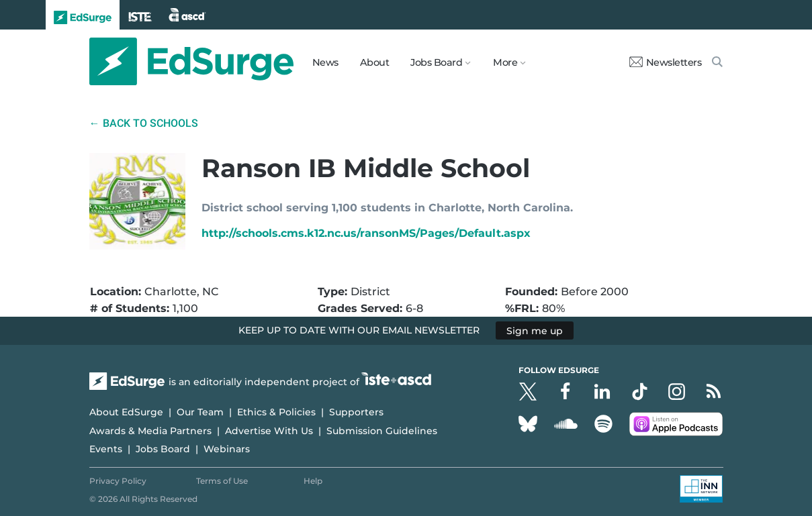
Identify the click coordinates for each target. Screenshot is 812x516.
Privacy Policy (118, 481)
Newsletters (666, 62)
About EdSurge (126, 412)
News (325, 62)
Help (313, 481)
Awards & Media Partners (150, 431)
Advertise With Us (269, 431)
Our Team (200, 412)
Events (106, 449)
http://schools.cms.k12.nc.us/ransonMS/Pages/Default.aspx (366, 233)
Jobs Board (163, 449)
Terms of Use (222, 481)
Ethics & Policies (276, 412)
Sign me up (535, 330)
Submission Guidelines (382, 431)
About (375, 62)
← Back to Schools (144, 123)
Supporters (356, 412)
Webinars (227, 449)
